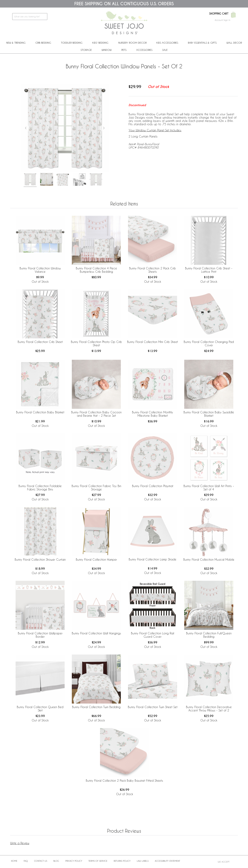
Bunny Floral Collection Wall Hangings (96, 633)
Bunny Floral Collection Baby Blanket (40, 412)
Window (107, 50)
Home (14, 861)
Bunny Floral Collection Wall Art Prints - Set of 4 (209, 488)
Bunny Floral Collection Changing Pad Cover (209, 343)
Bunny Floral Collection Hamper (96, 559)
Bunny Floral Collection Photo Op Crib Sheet (96, 343)
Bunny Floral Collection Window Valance (40, 270)
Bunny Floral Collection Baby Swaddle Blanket (209, 414)
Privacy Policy (74, 861)
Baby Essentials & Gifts (202, 43)
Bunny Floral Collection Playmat (153, 486)
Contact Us (41, 861)
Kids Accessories (167, 43)
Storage (86, 50)
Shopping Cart (219, 14)
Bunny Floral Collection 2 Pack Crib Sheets (153, 270)
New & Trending (16, 43)
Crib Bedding (43, 43)
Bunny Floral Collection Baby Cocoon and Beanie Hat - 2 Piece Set (96, 414)
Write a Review (20, 843)
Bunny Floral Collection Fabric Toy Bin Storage (96, 488)
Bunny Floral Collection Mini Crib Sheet (153, 342)
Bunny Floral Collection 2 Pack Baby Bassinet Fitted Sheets (124, 781)
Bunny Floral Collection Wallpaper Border (40, 635)
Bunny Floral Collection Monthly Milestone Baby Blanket (153, 414)
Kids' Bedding (100, 43)
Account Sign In (223, 20)
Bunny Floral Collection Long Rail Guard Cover (153, 635)
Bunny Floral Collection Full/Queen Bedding (209, 635)
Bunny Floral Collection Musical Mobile (209, 559)
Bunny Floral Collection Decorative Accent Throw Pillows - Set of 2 (209, 709)
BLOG (56, 861)
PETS (124, 50)
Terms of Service (98, 861)
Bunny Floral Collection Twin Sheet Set (153, 707)
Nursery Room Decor (132, 43)
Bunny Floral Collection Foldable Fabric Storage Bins (40, 488)
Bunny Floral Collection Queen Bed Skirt (40, 709)
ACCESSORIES (144, 50)
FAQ (26, 861)
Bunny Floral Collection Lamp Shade (153, 559)
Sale (165, 50)
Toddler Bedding (72, 43)
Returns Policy (122, 861)
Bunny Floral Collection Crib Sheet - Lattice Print (209, 270)
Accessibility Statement (167, 861)
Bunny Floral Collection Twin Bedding (96, 707)
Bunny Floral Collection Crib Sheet (40, 342)
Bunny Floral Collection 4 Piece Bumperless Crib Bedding (96, 270)
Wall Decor (234, 43)
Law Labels (143, 861)
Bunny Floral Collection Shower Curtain (40, 559)
